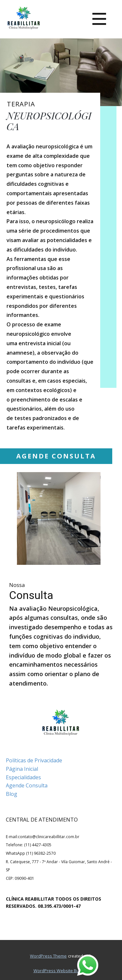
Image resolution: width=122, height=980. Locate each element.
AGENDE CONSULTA (56, 456)
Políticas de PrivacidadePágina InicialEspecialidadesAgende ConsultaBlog (34, 777)
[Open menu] (99, 19)
